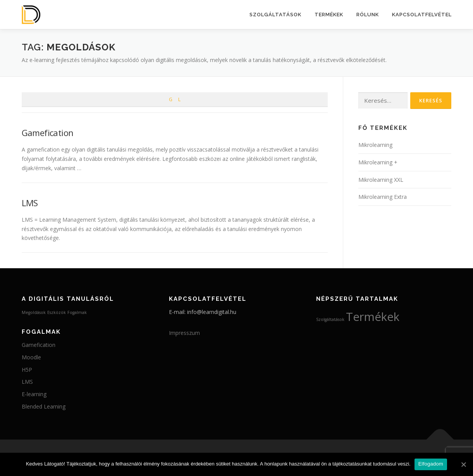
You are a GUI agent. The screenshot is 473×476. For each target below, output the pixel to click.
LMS (30, 203)
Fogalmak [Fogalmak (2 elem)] (77, 312)
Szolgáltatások (275, 15)
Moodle (31, 357)
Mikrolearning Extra (383, 197)
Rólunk (368, 15)
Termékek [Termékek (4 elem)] (373, 317)
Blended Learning (44, 406)
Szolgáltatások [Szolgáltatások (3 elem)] (330, 319)
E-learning (34, 394)
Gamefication (48, 133)
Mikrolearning (375, 145)
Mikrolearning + (378, 162)
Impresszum (184, 333)
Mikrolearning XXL (381, 180)
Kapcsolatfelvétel (422, 15)
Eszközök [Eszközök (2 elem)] (57, 312)
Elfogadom (431, 464)
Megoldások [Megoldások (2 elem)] (34, 312)
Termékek (329, 15)
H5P (27, 370)
